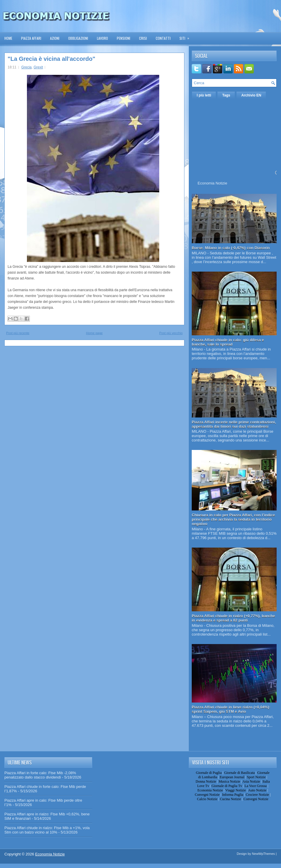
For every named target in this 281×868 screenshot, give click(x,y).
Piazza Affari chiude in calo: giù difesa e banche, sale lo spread (228, 342)
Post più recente (18, 333)
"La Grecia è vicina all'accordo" (51, 59)
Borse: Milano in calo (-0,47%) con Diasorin (231, 248)
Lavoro (102, 38)
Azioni (55, 38)
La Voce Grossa (256, 786)
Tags (226, 95)
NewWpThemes (263, 854)
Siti (186, 36)
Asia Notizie (251, 781)
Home (8, 38)
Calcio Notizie (207, 799)
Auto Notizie (257, 790)
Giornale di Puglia (209, 773)
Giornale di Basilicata (240, 773)
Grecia (26, 67)
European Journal (232, 777)
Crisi (143, 38)
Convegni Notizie (207, 795)
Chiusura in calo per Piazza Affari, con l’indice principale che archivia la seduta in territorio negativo (233, 519)
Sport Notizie (256, 777)
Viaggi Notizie (236, 790)
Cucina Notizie (230, 799)
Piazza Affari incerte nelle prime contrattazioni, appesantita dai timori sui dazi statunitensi (234, 424)
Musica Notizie (229, 781)
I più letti (204, 95)
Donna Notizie (206, 781)
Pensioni (124, 38)
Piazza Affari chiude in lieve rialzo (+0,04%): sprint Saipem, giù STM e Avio (231, 709)
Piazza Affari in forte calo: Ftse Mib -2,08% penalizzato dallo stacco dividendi (40, 775)
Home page (94, 333)
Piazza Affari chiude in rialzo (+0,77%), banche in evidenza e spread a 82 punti (233, 618)
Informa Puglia (233, 795)
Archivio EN (251, 95)
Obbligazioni (78, 38)
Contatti (163, 38)
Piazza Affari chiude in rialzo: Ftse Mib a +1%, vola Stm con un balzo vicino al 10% (47, 830)
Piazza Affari (31, 38)
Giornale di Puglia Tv (227, 786)
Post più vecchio (171, 333)
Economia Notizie (212, 183)
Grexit (38, 67)
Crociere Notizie (258, 795)
